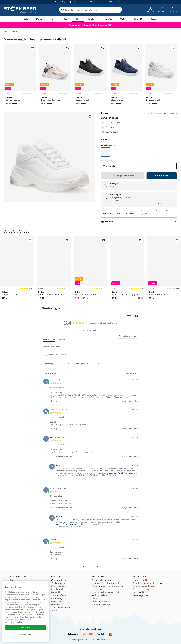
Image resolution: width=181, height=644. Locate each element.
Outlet (123, 19)
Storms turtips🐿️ (141, 589)
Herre (53, 19)
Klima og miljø (58, 586)
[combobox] (57, 364)
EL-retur (96, 598)
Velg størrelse (139, 166)
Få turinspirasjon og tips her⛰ (148, 583)
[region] (26, 611)
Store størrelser (99, 601)
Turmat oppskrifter (101, 604)
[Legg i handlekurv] (123, 176)
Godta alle (26, 627)
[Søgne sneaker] (20, 76)
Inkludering (57, 598)
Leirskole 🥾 (139, 592)
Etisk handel (57, 589)
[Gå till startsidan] (21, 10)
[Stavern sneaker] (90, 76)
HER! (110, 25)
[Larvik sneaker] (106, 152)
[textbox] (137, 375)
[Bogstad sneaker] (161, 76)
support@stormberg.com (120, 473)
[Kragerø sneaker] (17, 269)
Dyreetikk (56, 592)
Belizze (105, 113)
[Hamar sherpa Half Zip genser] (127, 269)
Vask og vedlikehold (102, 595)
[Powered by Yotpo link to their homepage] (133, 316)
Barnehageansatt (141, 595)
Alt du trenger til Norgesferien (107, 583)
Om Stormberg (59, 580)
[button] (54, 401)
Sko (78, 19)
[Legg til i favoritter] (33, 48)
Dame (39, 19)
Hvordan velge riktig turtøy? (106, 592)
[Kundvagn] (173, 10)
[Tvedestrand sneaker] (55, 76)
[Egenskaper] (139, 222)
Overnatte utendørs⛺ (144, 586)
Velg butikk (114, 201)
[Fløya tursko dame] (164, 269)
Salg (26, 19)
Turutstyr (92, 19)
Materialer (56, 601)
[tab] (128, 336)
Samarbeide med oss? (62, 607)
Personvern (57, 604)
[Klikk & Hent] (162, 176)
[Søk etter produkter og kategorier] (91, 10)
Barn (66, 19)
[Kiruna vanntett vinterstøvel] (54, 269)
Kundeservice (17, 580)
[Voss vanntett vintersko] (90, 269)
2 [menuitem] (92, 566)
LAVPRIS (138, 19)
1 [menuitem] (89, 566)
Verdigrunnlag (58, 583)
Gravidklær (97, 589)
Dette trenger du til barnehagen (107, 586)
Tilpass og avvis (26, 634)
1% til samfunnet (59, 595)
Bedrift (154, 19)
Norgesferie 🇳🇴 (140, 580)
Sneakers (14, 31)
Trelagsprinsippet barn (103, 580)
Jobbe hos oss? (59, 610)
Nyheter (108, 19)
